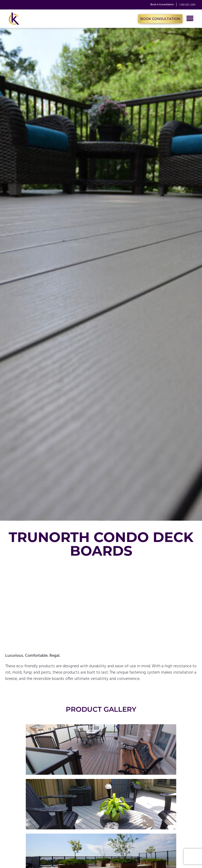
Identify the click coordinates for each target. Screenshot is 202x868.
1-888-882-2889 (187, 5)
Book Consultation (160, 19)
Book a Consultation (162, 5)
